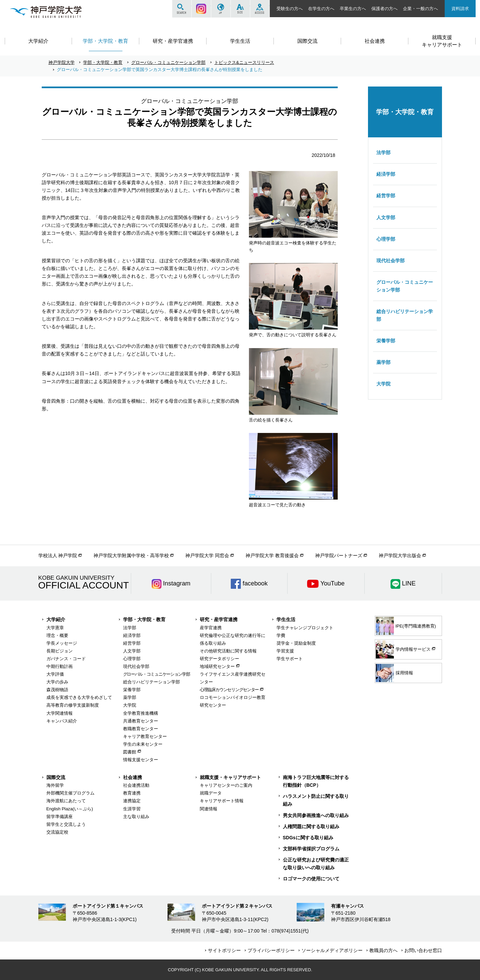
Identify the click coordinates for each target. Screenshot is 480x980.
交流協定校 (57, 832)
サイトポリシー (224, 950)
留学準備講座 (60, 817)
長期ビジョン (60, 651)
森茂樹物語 (57, 690)
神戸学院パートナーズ (339, 555)
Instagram (201, 9)
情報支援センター (141, 760)
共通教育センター (141, 721)
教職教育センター (141, 729)
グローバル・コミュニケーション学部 (168, 62)
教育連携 (132, 793)
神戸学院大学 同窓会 (207, 555)
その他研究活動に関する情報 (228, 651)
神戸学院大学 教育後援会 (272, 555)
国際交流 (56, 777)
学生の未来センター (143, 744)
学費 (281, 635)
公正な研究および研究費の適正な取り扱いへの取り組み (316, 864)
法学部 (383, 153)
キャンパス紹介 (62, 721)
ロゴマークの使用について (311, 879)
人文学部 (386, 217)
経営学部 (386, 196)
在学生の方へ (321, 9)
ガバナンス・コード (66, 659)
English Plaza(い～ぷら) (70, 809)
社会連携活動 (136, 785)
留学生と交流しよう (66, 824)
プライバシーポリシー (271, 950)
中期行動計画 (60, 666)
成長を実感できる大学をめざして (79, 697)
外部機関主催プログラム (70, 793)
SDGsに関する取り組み (308, 838)
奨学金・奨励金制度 (296, 643)
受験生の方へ (290, 9)
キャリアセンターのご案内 (226, 785)
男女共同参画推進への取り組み (316, 815)
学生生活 (286, 619)
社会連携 (133, 777)
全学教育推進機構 (141, 713)
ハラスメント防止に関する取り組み (316, 800)
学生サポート (290, 659)
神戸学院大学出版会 (400, 555)
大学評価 (55, 674)
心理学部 (386, 239)
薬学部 (383, 362)
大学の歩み (57, 682)
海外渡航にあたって (66, 801)
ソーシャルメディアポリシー (332, 950)
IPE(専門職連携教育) (406, 626)
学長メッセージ (62, 643)
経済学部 (386, 174)
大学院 (383, 384)
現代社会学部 (391, 261)
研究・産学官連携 (219, 619)
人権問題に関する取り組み (311, 826)
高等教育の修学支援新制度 (73, 705)
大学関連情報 (60, 713)
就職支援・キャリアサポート (230, 777)
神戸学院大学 (62, 62)
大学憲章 (55, 628)
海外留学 (55, 785)
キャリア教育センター (145, 736)
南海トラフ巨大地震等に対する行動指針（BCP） (316, 781)
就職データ (211, 793)
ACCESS (260, 9)
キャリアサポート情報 (222, 801)
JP (221, 9)
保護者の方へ (384, 9)
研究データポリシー (219, 659)
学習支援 (285, 651)
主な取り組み (136, 817)
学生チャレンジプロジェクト (305, 628)
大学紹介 (56, 619)
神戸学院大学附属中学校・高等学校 (131, 555)
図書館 (130, 752)
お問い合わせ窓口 (423, 950)
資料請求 (460, 9)
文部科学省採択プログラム (311, 849)
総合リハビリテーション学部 (405, 315)
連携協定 (132, 801)
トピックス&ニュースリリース (244, 62)
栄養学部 (386, 341)
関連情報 (209, 809)
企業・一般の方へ (420, 9)
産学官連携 (211, 628)
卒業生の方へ (353, 9)
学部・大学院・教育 (103, 62)
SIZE (240, 9)
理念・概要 (57, 635)
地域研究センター (217, 666)
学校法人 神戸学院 (58, 555)
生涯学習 (132, 809)
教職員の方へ (383, 950)
